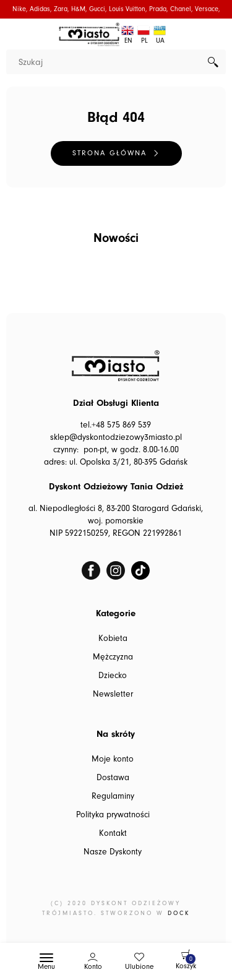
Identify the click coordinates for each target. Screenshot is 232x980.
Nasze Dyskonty (113, 852)
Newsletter (113, 694)
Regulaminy (113, 796)
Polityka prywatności (113, 815)
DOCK (179, 913)
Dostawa (113, 778)
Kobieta (113, 638)
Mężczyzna (113, 657)
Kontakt (113, 833)
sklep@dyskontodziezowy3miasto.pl (116, 437)
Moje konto (113, 759)
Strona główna (110, 153)
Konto (93, 967)
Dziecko (113, 676)
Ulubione (139, 967)
